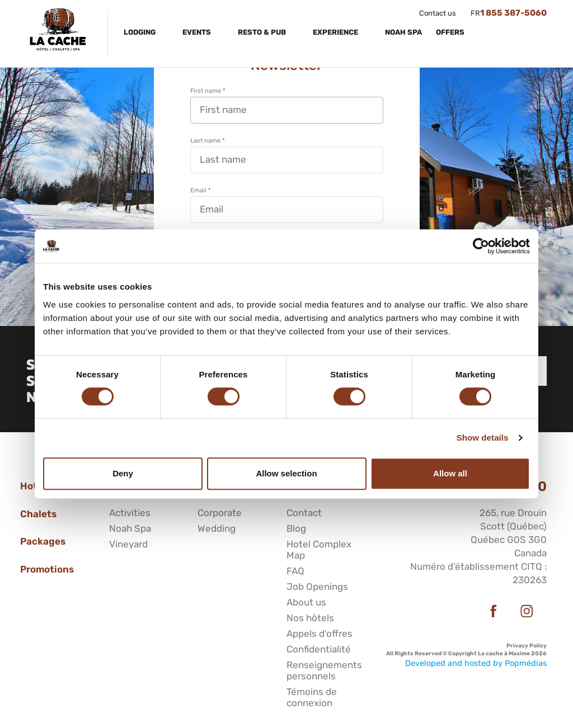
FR (475, 13)
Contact (304, 513)
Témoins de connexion (312, 697)
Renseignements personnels (324, 670)
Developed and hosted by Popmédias (476, 663)
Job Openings (317, 587)
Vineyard (128, 544)
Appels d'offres (320, 634)
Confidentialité (319, 649)
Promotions (47, 569)
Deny (123, 473)
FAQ (295, 571)
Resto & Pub (263, 32)
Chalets (38, 514)
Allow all (450, 473)
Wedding (217, 528)
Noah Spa (403, 32)
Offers (451, 32)
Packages (43, 541)
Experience (336, 32)
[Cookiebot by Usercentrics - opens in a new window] (481, 246)
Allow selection (286, 473)
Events (198, 32)
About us (306, 602)
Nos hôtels (310, 618)
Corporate (220, 513)
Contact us (438, 13)
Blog (296, 528)
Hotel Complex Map (319, 550)
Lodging (140, 32)
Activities (130, 513)
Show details (483, 438)
